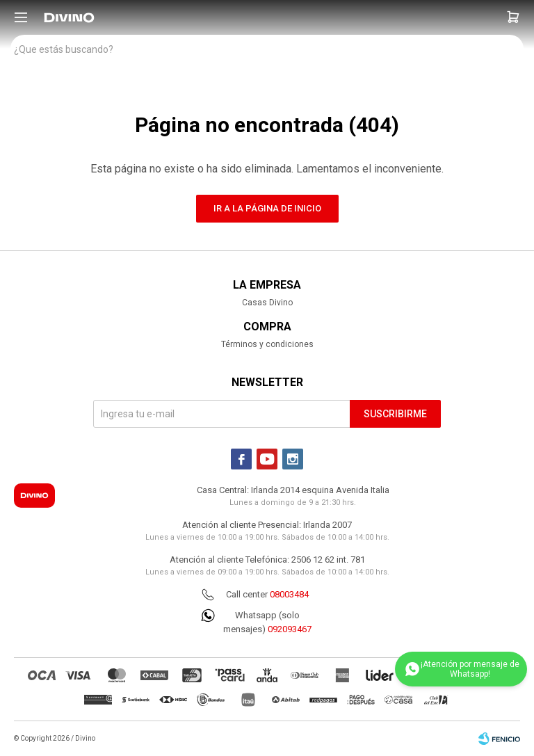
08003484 (289, 594)
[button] (513, 17)
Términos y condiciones (267, 344)
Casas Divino (267, 303)
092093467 (290, 629)
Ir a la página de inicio (267, 208)
